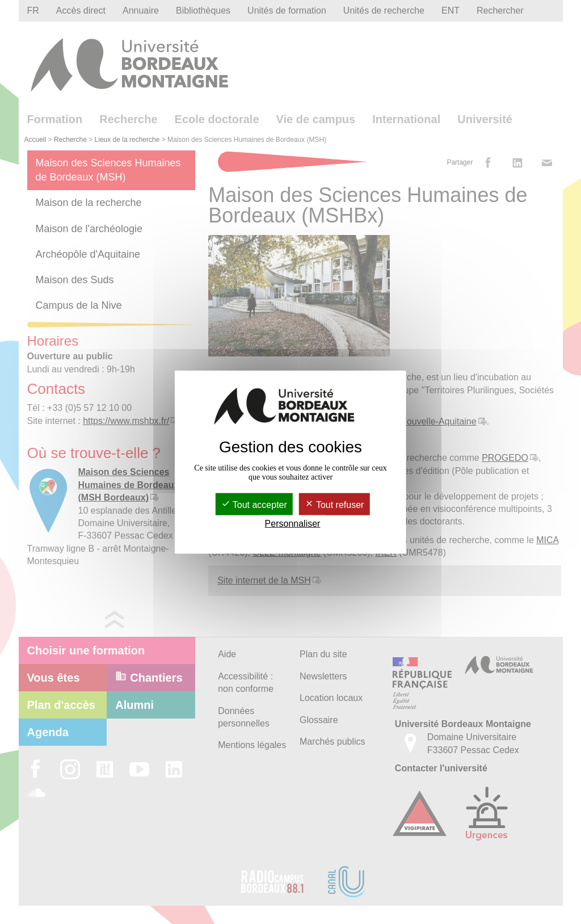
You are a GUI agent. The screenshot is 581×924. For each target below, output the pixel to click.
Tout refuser (334, 505)
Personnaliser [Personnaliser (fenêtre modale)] (293, 524)
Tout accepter (254, 505)
